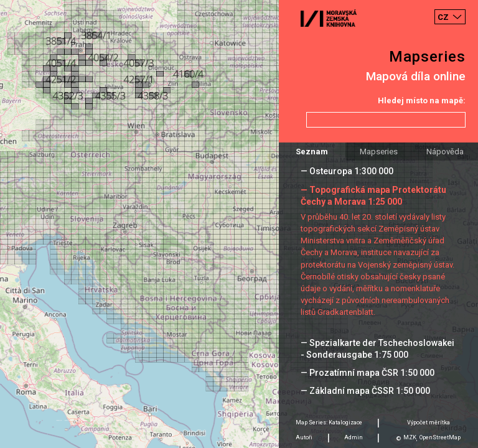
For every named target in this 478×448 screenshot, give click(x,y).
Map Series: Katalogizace (329, 422)
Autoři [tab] (304, 437)
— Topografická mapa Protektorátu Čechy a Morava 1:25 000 (373, 196)
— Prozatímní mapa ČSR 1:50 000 (368, 373)
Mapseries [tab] (379, 152)
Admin (354, 437)
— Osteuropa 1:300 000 (347, 171)
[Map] (239, 224)
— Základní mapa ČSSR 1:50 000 (365, 391)
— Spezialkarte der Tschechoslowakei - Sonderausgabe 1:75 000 (377, 349)
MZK (410, 437)
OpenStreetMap (440, 437)
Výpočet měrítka (429, 422)
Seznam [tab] (312, 152)
